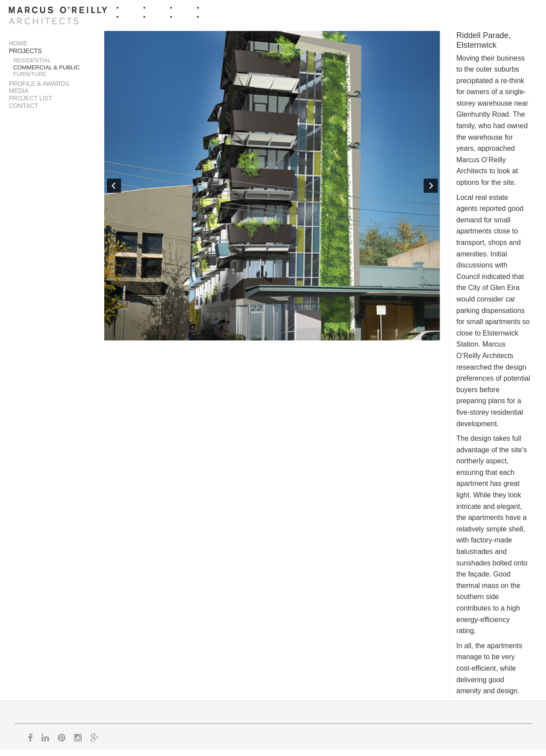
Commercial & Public (47, 67)
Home (18, 43)
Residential (32, 60)
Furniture (30, 74)
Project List (31, 98)
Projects (25, 51)
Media (19, 91)
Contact (24, 106)
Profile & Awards (39, 84)
